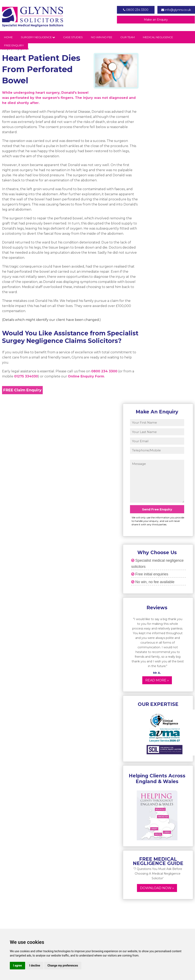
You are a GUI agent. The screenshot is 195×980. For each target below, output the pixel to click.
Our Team (128, 37)
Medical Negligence (158, 37)
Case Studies (73, 37)
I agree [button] (17, 965)
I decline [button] (35, 965)
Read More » (157, 680)
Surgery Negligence (38, 37)
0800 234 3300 (136, 10)
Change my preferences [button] (63, 965)
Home (8, 37)
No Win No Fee (102, 37)
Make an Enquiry (156, 20)
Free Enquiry (14, 45)
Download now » (157, 888)
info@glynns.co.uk (176, 10)
